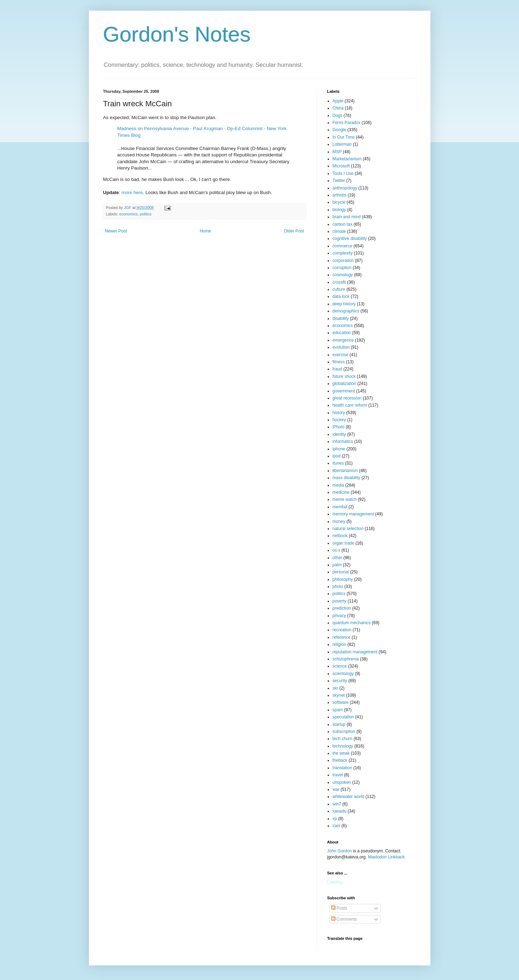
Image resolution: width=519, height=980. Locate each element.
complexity (343, 253)
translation (342, 768)
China (338, 108)
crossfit (339, 282)
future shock (344, 376)
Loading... (337, 882)
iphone (339, 449)
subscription (344, 732)
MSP (337, 152)
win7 (337, 804)
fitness (339, 362)
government (344, 391)
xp (335, 819)
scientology (343, 674)
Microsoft (341, 166)
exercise (341, 355)
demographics (346, 311)
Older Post (294, 231)
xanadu (340, 811)
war (336, 789)
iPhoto (339, 427)
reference (342, 637)
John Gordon (340, 851)
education (342, 333)
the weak (341, 753)
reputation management (355, 652)
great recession (347, 398)
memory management (353, 514)
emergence (343, 340)
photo (338, 587)
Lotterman (342, 144)
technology (343, 746)
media (338, 485)
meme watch (345, 499)
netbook (340, 536)
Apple (338, 101)
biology (339, 210)
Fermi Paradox (347, 123)
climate (339, 231)
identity (339, 434)
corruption (342, 268)
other (337, 558)
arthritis (340, 195)
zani (337, 826)
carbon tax (343, 224)
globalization (345, 384)
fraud (337, 369)
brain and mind (347, 217)
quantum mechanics (352, 623)
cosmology (343, 275)
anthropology (345, 188)
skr (335, 688)
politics (146, 214)
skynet (339, 695)
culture (339, 289)
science (340, 666)
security (340, 681)
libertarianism (345, 471)
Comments (344, 919)
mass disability (346, 478)
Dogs (338, 116)
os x (337, 550)
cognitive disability (350, 239)
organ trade (343, 543)
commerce (343, 246)
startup (339, 724)
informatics (343, 441)
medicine (341, 492)
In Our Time (344, 137)
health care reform (350, 405)
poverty (340, 601)
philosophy (343, 579)
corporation (343, 261)
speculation (343, 717)
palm (337, 565)
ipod (337, 456)
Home (205, 231)
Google (340, 130)
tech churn (343, 739)
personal (341, 572)
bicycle (339, 202)
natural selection (348, 529)
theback (340, 760)
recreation (342, 630)
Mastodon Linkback (386, 857)
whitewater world (348, 797)
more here (132, 192)
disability (341, 318)
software (341, 702)
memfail (340, 507)
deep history (344, 304)
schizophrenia (346, 659)
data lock (341, 296)
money (339, 521)
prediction (342, 608)
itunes (338, 463)
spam (338, 710)
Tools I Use (343, 173)
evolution (341, 347)
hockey (339, 420)
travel (338, 775)
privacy (339, 616)
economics (128, 214)
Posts (339, 908)
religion (340, 644)
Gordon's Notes (177, 34)
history (339, 413)
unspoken (342, 782)
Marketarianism (347, 159)
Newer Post (116, 231)
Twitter (339, 181)
